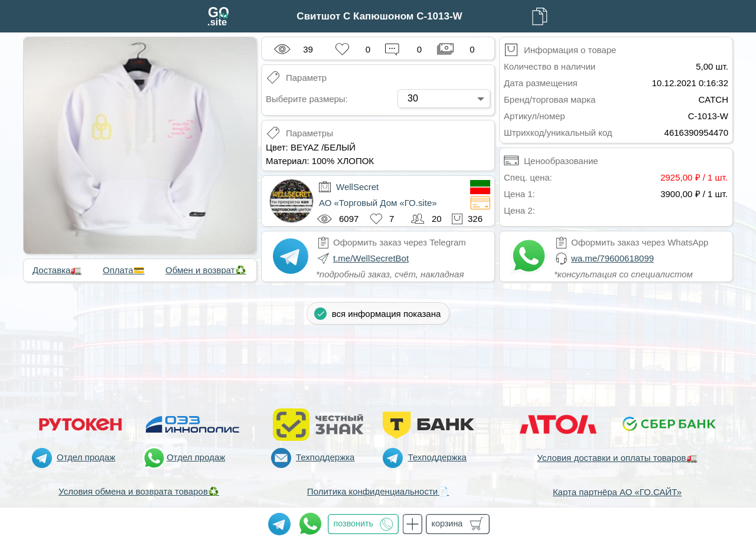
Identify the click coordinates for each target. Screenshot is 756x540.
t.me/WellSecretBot (371, 258)
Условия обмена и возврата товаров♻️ (139, 491)
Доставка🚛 (57, 270)
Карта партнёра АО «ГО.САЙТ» (617, 492)
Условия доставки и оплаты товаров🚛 (617, 458)
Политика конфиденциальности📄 (378, 491)
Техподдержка (325, 457)
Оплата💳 (124, 270)
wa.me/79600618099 (612, 258)
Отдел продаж (86, 457)
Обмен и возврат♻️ (206, 270)
